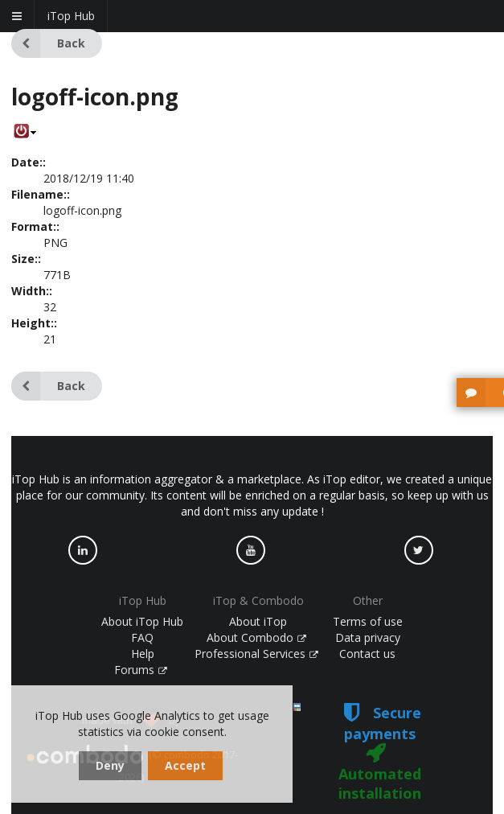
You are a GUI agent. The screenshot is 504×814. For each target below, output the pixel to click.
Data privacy (368, 637)
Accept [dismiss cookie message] (185, 765)
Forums (141, 670)
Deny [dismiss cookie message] (110, 765)
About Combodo (256, 637)
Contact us (367, 654)
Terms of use (368, 621)
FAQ (142, 637)
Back (48, 43)
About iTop (258, 621)
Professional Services (256, 654)
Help (143, 654)
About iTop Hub (142, 621)
